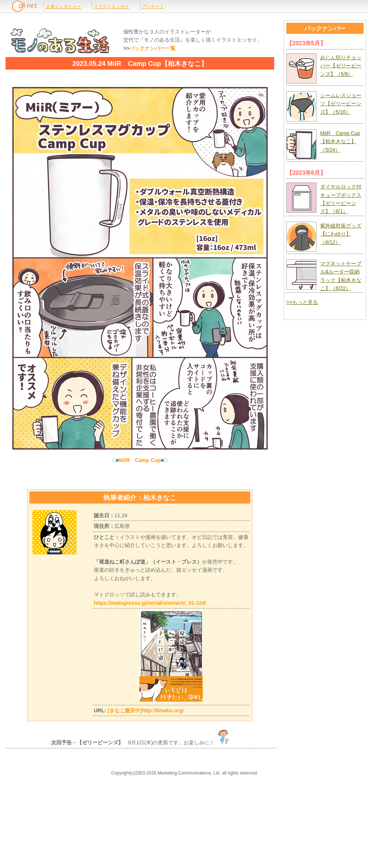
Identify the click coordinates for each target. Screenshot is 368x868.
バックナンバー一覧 (152, 48)
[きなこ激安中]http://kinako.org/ (146, 710)
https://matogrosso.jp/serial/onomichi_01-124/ (150, 603)
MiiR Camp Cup (140, 460)
